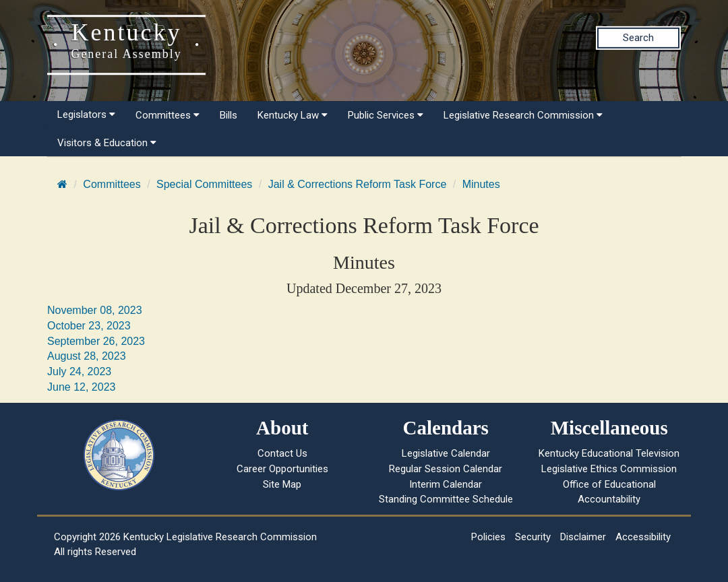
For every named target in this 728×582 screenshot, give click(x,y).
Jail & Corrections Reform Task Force (358, 184)
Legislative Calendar (446, 453)
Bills (229, 115)
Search (638, 38)
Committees (168, 115)
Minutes (481, 184)
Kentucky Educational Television (609, 453)
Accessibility (643, 537)
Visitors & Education (107, 143)
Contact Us (282, 453)
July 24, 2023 (79, 371)
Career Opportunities (282, 469)
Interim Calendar (446, 484)
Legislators (86, 115)
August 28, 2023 (87, 356)
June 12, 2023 (81, 387)
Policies (488, 537)
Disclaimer (583, 537)
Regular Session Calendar (446, 469)
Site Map (282, 484)
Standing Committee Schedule (446, 499)
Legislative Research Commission (523, 115)
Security (533, 537)
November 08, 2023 (95, 310)
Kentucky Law (293, 115)
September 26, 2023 (96, 341)
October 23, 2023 (89, 326)
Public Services (386, 115)
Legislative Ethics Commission (609, 469)
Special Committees (204, 184)
